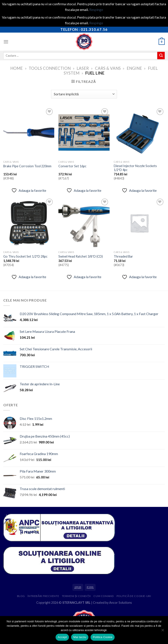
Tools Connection (50, 68)
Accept (62, 637)
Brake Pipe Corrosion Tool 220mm (27, 166)
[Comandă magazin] (84, 94)
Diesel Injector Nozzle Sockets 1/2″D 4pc (135, 168)
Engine (134, 68)
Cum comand (104, 596)
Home (17, 68)
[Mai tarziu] (163, 631)
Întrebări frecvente (43, 596)
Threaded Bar (123, 256)
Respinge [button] (96, 10)
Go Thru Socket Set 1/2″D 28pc (25, 256)
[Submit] (161, 56)
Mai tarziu (80, 637)
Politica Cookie (103, 637)
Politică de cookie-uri (134, 596)
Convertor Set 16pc (72, 166)
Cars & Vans (108, 68)
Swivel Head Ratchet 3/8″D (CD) (80, 256)
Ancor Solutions (121, 603)
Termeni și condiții (76, 596)
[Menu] (6, 42)
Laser (83, 68)
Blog (21, 596)
